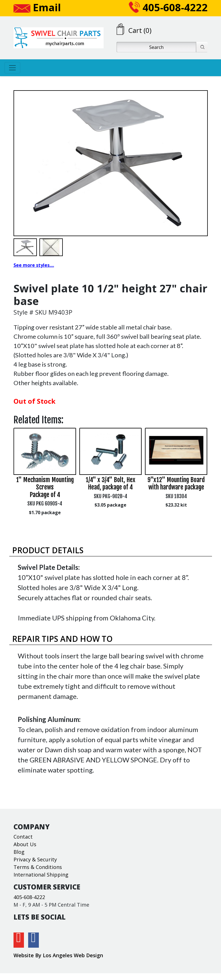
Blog (19, 852)
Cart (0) (140, 30)
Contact (23, 837)
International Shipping (41, 875)
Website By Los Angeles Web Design (58, 955)
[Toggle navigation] (12, 68)
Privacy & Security (35, 859)
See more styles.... (34, 265)
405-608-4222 (168, 7)
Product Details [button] (48, 550)
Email (37, 7)
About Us (25, 844)
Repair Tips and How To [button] (62, 639)
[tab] (111, 550)
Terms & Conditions (38, 867)
